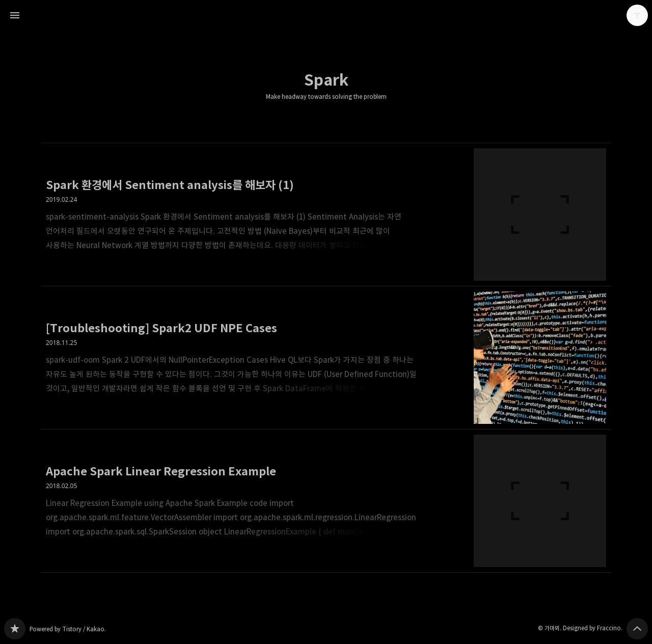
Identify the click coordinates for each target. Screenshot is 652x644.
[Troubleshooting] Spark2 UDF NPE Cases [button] (326, 358)
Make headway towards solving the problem (326, 97)
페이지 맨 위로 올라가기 (637, 629)
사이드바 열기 (15, 15)
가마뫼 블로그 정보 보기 (637, 15)
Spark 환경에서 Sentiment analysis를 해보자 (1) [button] (326, 214)
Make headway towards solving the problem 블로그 (15, 629)
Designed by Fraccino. (593, 628)
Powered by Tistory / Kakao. (68, 629)
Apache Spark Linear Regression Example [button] (326, 501)
